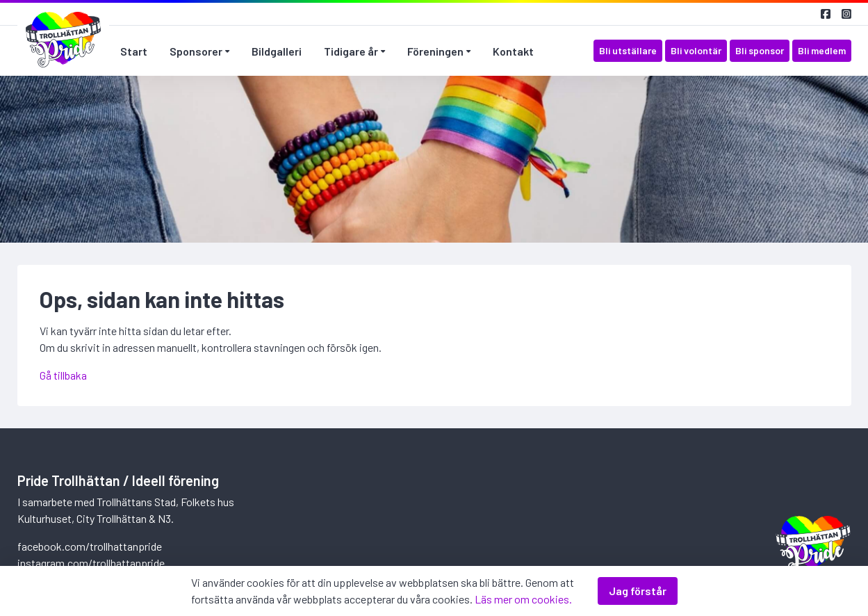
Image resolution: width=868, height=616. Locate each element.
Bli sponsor (760, 50)
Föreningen (435, 51)
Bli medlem (822, 50)
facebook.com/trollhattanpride (90, 546)
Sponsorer (196, 51)
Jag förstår (638, 591)
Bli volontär (696, 50)
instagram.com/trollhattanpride (91, 563)
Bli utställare (628, 50)
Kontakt (513, 51)
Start (134, 51)
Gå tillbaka (63, 375)
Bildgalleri (277, 51)
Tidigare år (351, 51)
